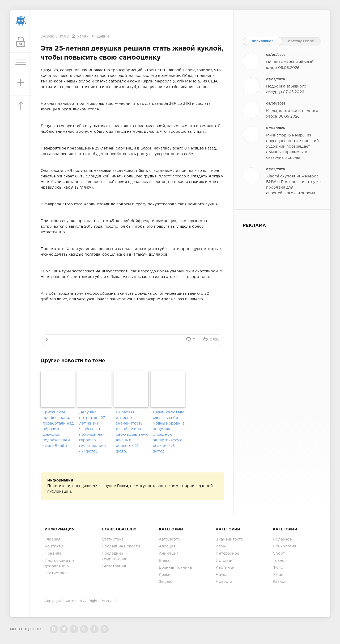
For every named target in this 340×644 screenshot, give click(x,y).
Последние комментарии (115, 556)
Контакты (54, 546)
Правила (53, 554)
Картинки (225, 568)
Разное (280, 582)
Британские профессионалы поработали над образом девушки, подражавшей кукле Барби (58, 429)
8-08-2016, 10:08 (55, 37)
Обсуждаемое (301, 41)
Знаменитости (229, 539)
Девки (103, 36)
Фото (278, 568)
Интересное (227, 554)
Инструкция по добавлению (59, 564)
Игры (221, 546)
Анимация (169, 554)
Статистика (56, 573)
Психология (284, 546)
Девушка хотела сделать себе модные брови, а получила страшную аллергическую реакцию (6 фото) (169, 432)
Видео (165, 561)
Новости (224, 582)
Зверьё (166, 582)
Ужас (278, 575)
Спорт (279, 554)
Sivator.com (72, 601)
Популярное (263, 41)
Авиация (167, 546)
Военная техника (175, 568)
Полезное (282, 539)
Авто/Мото (170, 539)
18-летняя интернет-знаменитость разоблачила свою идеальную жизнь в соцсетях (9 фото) (132, 432)
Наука (222, 575)
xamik (83, 36)
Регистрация (114, 566)
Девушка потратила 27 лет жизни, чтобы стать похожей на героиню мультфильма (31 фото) (92, 432)
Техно (279, 561)
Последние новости (121, 546)
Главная (52, 539)
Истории (224, 561)
